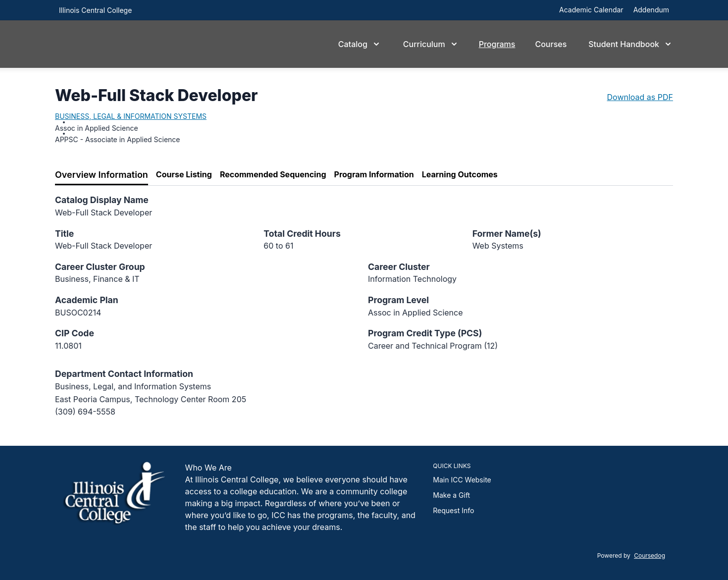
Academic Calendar (591, 10)
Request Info (453, 510)
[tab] (102, 175)
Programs (497, 44)
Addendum (651, 10)
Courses (551, 44)
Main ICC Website (462, 480)
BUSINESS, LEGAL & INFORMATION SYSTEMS (131, 116)
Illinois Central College (95, 10)
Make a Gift (451, 495)
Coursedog (650, 555)
